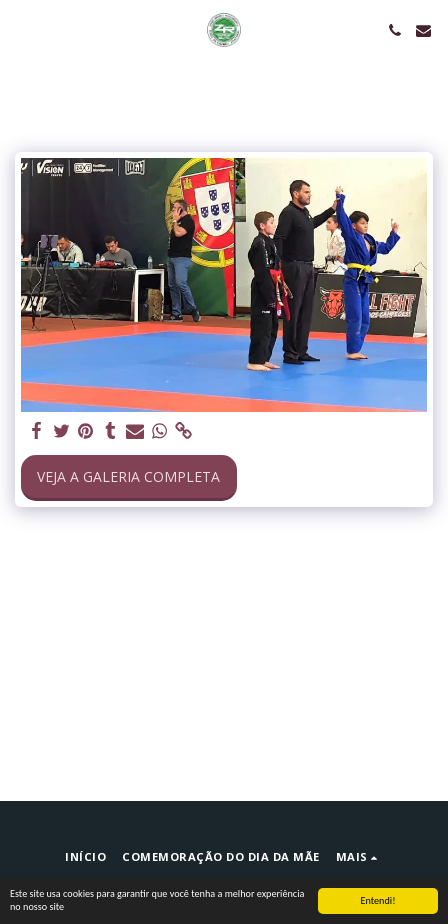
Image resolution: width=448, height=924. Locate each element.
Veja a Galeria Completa (128, 476)
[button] (22, 29)
